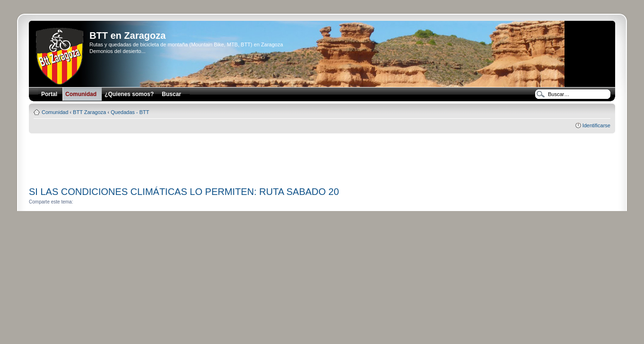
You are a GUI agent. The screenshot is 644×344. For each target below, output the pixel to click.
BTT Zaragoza (89, 112)
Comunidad (55, 112)
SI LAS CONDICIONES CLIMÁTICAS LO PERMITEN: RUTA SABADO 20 (184, 192)
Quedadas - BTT (130, 112)
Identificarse (596, 125)
